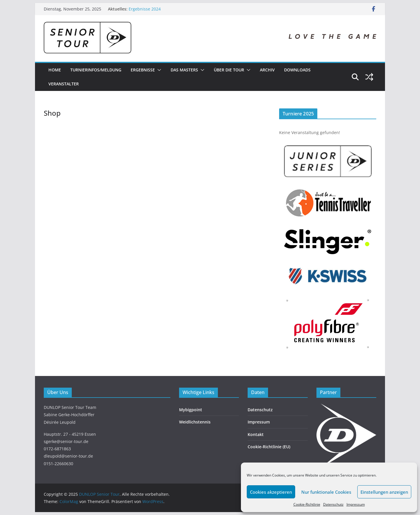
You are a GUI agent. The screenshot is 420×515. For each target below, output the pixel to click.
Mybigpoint (191, 410)
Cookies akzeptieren (271, 492)
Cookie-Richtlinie (307, 504)
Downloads (297, 70)
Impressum (356, 504)
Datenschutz (333, 504)
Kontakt (256, 434)
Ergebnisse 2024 (145, 9)
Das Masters (184, 70)
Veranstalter (64, 84)
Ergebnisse (143, 70)
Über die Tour (229, 70)
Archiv (267, 70)
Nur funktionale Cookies (326, 492)
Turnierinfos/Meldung (96, 70)
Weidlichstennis (195, 422)
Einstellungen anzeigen (384, 492)
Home (55, 70)
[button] (158, 70)
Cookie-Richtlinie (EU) (269, 447)
